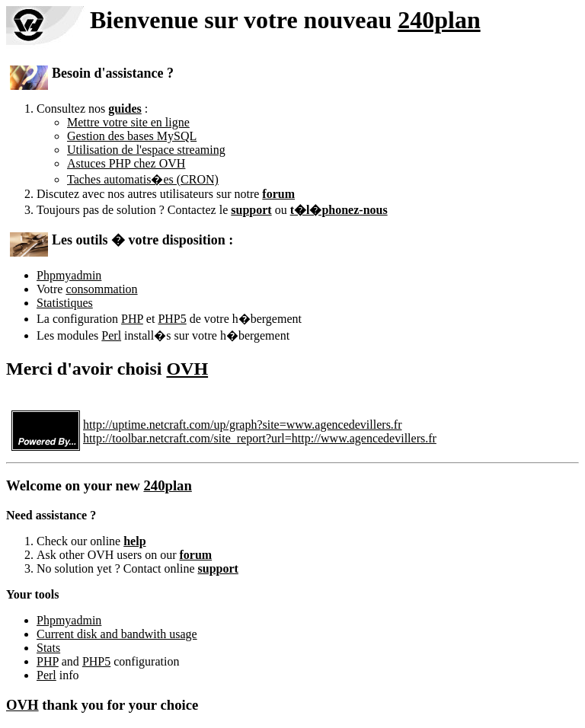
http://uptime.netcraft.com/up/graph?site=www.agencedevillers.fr (243, 425)
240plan (439, 20)
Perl (111, 335)
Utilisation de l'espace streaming (146, 150)
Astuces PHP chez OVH (126, 163)
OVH (187, 369)
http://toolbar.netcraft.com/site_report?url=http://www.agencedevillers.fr (260, 438)
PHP (132, 319)
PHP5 (172, 319)
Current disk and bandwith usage (117, 634)
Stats (48, 648)
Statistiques (65, 303)
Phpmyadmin (69, 275)
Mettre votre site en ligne (128, 122)
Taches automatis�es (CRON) (143, 179)
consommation (101, 289)
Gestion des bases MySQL (132, 136)
